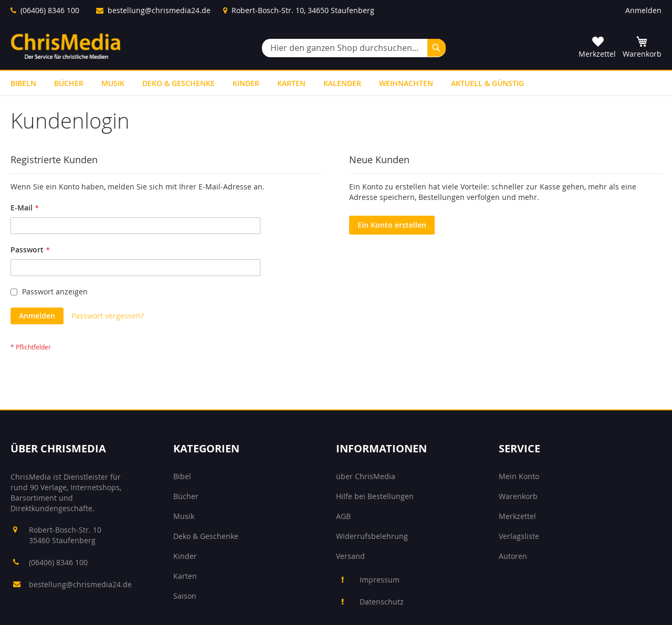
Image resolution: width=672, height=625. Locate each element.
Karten (185, 576)
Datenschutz (382, 602)
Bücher (186, 496)
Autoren (513, 556)
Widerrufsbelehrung (372, 536)
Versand (350, 556)
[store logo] (66, 46)
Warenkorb (518, 496)
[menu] (336, 83)
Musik (184, 516)
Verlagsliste (519, 536)
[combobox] (354, 48)
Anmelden (643, 10)
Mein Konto (519, 476)
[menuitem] (23, 83)
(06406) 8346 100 (50, 10)
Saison (185, 596)
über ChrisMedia (366, 476)
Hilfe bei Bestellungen (375, 496)
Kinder (185, 556)
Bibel (182, 476)
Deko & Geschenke (206, 536)
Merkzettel (517, 516)
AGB (343, 516)
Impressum (380, 580)
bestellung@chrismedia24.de (159, 10)
